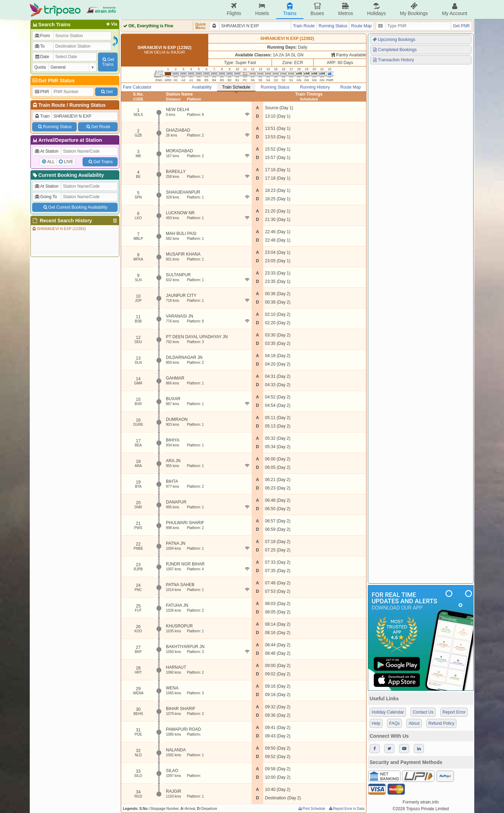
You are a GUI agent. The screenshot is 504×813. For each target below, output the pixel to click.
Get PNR (461, 26)
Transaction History (393, 60)
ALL (51, 162)
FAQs (394, 723)
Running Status (87, 105)
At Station (46, 151)
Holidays (377, 9)
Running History (315, 87)
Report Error (454, 712)
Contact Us (423, 712)
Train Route (52, 105)
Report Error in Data (346, 809)
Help (376, 723)
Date (42, 57)
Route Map (361, 26)
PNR (42, 92)
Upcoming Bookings (394, 40)
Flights (234, 9)
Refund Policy (441, 723)
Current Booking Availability (68, 175)
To (39, 46)
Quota (40, 67)
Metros (346, 9)
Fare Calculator (137, 87)
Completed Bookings (394, 50)
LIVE (69, 162)
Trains (290, 9)
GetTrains (108, 62)
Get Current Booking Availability (75, 207)
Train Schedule (236, 87)
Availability (202, 87)
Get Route (98, 127)
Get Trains (100, 162)
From (42, 36)
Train (42, 116)
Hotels (262, 9)
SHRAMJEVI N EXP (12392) (59, 229)
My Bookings (414, 9)
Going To (46, 197)
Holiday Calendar (388, 712)
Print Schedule (311, 809)
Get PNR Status (53, 81)
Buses (317, 9)
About (414, 723)
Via (111, 24)
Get (106, 92)
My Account (455, 9)
